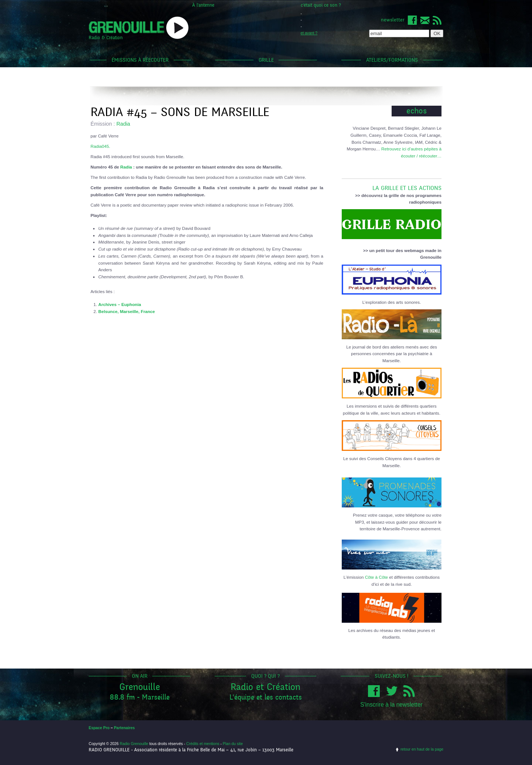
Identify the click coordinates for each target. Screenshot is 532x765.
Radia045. (100, 146)
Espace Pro (99, 728)
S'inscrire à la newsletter (391, 705)
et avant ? (309, 33)
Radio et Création (265, 687)
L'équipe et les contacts (266, 697)
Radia (123, 124)
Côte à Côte (376, 577)
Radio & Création (106, 38)
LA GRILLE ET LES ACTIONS (392, 185)
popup (177, 28)
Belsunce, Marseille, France (127, 311)
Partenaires (124, 728)
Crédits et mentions (203, 744)
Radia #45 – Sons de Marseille (180, 112)
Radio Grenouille (134, 744)
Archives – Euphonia (120, 304)
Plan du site (233, 744)
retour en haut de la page (422, 749)
